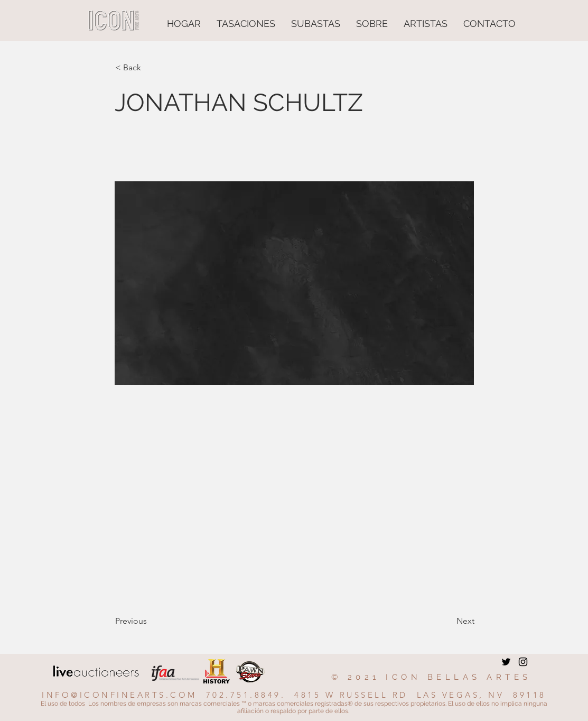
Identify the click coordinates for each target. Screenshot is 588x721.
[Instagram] (523, 662)
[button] (150, 68)
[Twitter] (506, 662)
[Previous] (150, 621)
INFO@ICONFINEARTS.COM (119, 695)
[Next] (448, 621)
